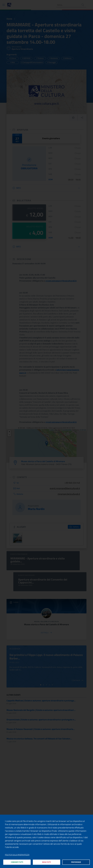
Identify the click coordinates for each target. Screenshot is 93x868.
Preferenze (76, 862)
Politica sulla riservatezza (17, 854)
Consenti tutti (17, 862)
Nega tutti (47, 862)
